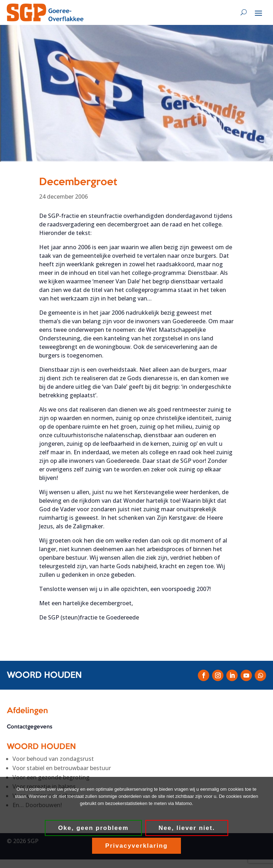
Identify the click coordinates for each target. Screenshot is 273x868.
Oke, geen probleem (93, 828)
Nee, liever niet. (187, 828)
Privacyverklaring (136, 846)
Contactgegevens (30, 727)
